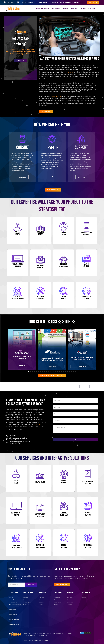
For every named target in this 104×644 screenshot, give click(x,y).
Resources (75, 8)
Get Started (84, 387)
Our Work (66, 8)
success (38, 424)
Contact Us (92, 8)
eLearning (69, 72)
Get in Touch (46, 111)
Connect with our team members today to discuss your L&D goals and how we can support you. (20, 52)
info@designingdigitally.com (28, 2)
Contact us (93, 2)
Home (38, 8)
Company (83, 8)
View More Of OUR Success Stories (52, 376)
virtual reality (56, 96)
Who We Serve (56, 8)
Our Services (46, 8)
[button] (29, 372)
